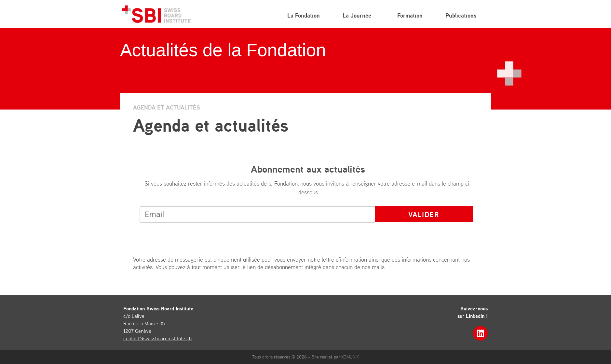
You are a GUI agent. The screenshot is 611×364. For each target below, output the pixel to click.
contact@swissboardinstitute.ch (157, 338)
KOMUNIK (350, 357)
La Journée (359, 15)
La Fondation (304, 15)
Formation (410, 15)
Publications (462, 15)
